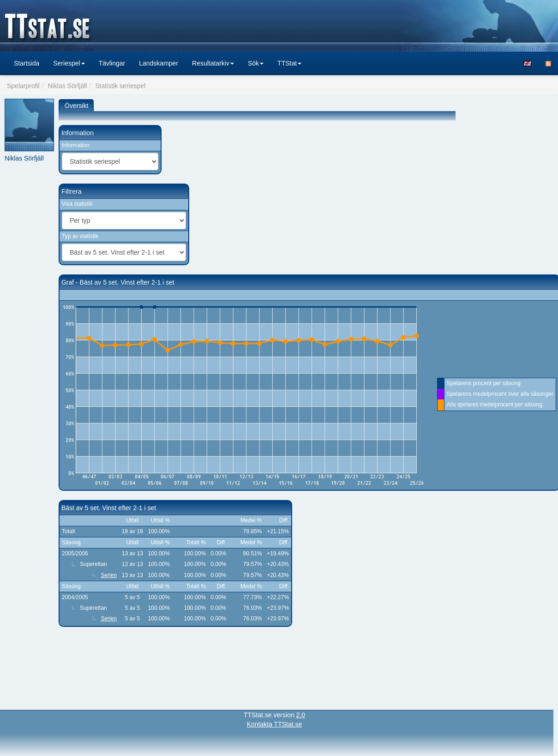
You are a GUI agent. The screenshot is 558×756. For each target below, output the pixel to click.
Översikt (76, 106)
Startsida (27, 63)
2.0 (301, 715)
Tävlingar (112, 63)
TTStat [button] (289, 63)
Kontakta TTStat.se (275, 724)
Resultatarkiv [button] (213, 63)
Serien (109, 575)
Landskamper (159, 63)
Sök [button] (256, 63)
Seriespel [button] (69, 63)
